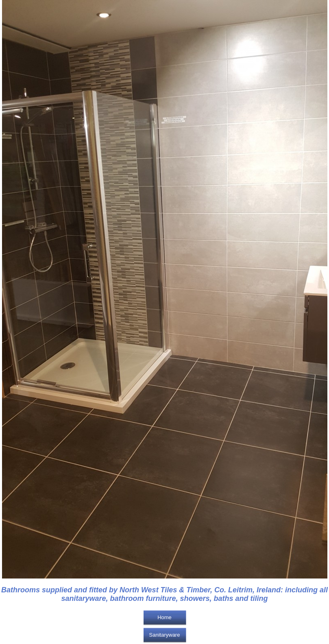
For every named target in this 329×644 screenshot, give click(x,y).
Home (164, 617)
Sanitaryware (165, 635)
